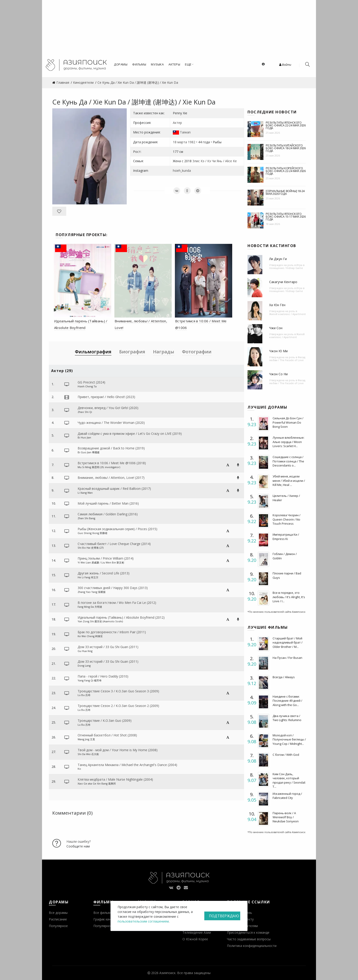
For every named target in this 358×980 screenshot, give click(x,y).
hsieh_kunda (182, 171)
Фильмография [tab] (93, 352)
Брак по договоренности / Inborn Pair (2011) (112, 632)
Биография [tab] (132, 352)
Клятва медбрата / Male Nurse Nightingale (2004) (115, 779)
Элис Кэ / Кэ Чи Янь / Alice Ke (215, 161)
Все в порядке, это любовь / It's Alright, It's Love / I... (289, 597)
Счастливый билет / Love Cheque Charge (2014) (114, 544)
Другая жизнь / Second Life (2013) (104, 573)
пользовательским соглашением (143, 921)
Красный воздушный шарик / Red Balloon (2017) (114, 489)
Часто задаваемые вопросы (249, 939)
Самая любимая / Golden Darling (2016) (108, 514)
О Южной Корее (195, 939)
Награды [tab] (164, 352)
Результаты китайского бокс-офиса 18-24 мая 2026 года (286, 148)
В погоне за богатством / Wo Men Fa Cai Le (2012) (117, 603)
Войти (285, 65)
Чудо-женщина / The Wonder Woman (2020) (111, 423)
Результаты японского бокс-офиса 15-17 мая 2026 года (286, 216)
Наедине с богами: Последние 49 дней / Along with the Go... (287, 701)
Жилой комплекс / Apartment (287, 314)
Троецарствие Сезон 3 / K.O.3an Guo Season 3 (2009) (118, 691)
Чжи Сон (276, 328)
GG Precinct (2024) (91, 382)
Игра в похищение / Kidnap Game (287, 266)
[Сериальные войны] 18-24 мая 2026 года (285, 192)
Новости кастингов (272, 246)
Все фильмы (103, 913)
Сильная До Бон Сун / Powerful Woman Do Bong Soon (288, 422)
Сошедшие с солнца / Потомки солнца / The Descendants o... (288, 461)
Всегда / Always (284, 677)
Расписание (58, 919)
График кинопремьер (110, 919)
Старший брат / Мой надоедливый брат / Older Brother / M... (288, 642)
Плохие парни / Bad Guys (287, 575)
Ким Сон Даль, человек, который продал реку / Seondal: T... (289, 780)
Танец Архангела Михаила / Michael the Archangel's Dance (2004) (127, 765)
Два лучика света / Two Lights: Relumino (287, 718)
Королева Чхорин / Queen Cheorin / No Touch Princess (287, 519)
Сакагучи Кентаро (283, 282)
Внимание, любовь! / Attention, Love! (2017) (111, 478)
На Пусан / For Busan (287, 658)
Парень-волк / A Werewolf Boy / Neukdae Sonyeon (286, 817)
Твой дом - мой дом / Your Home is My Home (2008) (118, 750)
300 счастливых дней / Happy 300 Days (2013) (113, 588)
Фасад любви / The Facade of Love (287, 359)
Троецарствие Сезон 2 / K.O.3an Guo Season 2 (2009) (118, 706)
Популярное (58, 926)
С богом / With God (286, 755)
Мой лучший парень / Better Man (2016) (108, 503)
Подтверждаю (224, 916)
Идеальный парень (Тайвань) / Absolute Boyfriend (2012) (121, 617)
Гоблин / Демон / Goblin (285, 556)
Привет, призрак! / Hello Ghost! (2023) (106, 397)
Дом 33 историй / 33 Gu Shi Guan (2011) (108, 647)
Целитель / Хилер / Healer (286, 498)
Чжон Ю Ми (278, 351)
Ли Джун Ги (278, 259)
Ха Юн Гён (277, 305)
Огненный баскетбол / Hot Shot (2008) (107, 735)
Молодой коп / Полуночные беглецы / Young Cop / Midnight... (289, 739)
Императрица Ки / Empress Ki (286, 537)
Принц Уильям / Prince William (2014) (106, 558)
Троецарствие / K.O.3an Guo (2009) (105, 721)
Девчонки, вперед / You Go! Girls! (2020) (108, 408)
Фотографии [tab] (197, 352)
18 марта (180, 142)
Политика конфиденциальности (252, 946)
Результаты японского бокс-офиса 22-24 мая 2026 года (286, 125)
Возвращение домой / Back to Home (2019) (111, 448)
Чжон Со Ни (278, 374)
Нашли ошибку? (79, 841)
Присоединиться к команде (248, 932)
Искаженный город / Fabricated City (287, 796)
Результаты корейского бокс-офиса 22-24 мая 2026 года (286, 171)
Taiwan (185, 132)
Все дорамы (58, 913)
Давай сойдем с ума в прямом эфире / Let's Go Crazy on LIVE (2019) (130, 434)
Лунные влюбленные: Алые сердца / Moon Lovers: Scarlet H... (288, 442)
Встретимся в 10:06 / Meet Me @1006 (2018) (112, 463)
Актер (177, 123)
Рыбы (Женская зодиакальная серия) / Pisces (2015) (117, 529)
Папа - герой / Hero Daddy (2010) (103, 676)
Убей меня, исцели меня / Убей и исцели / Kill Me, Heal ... (289, 480)
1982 (192, 142)
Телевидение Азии (197, 932)
